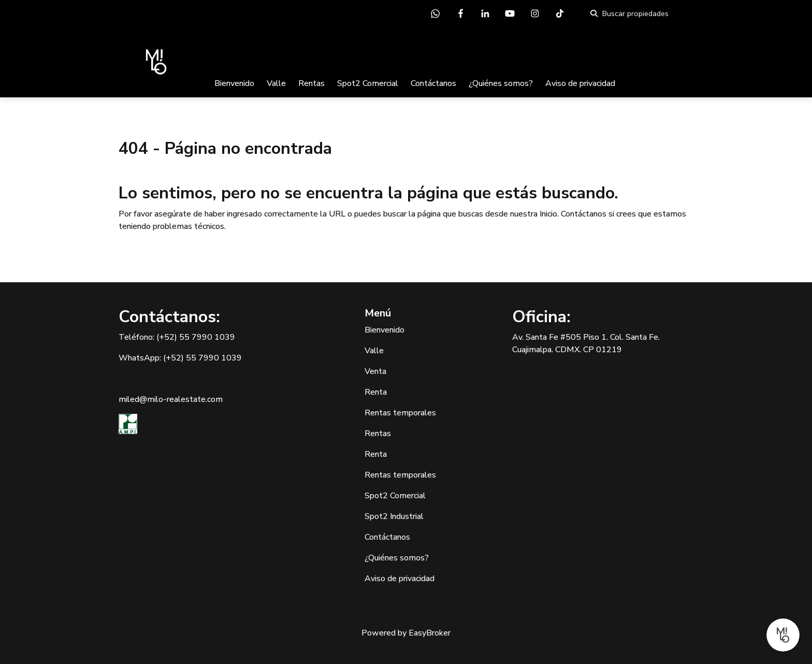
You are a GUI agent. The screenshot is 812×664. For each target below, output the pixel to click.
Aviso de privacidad (580, 83)
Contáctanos (433, 83)
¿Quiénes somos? (501, 83)
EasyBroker (430, 633)
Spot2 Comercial (368, 83)
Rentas (311, 83)
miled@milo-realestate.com (171, 399)
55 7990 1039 (207, 337)
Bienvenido (234, 83)
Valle (276, 83)
